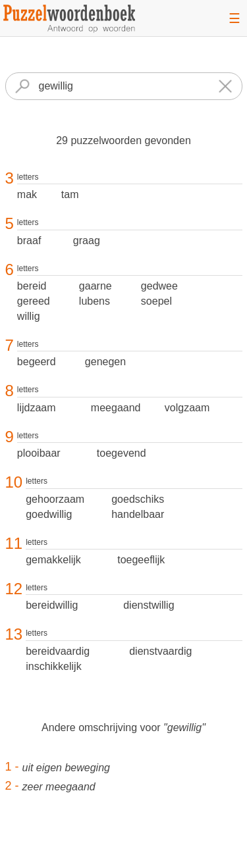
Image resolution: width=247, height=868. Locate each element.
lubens (95, 301)
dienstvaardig (160, 651)
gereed (34, 301)
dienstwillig (149, 605)
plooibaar (39, 453)
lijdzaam (37, 408)
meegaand (116, 408)
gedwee (159, 286)
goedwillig (49, 514)
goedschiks (138, 499)
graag (87, 241)
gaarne (96, 286)
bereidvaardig (58, 651)
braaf (29, 241)
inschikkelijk (53, 666)
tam (70, 194)
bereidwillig (52, 605)
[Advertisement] (124, 844)
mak (27, 194)
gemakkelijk (53, 560)
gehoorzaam (55, 499)
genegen (105, 362)
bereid (32, 286)
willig (29, 316)
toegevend (122, 453)
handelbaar (138, 514)
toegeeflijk (141, 560)
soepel (156, 301)
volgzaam (187, 408)
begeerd (37, 362)
